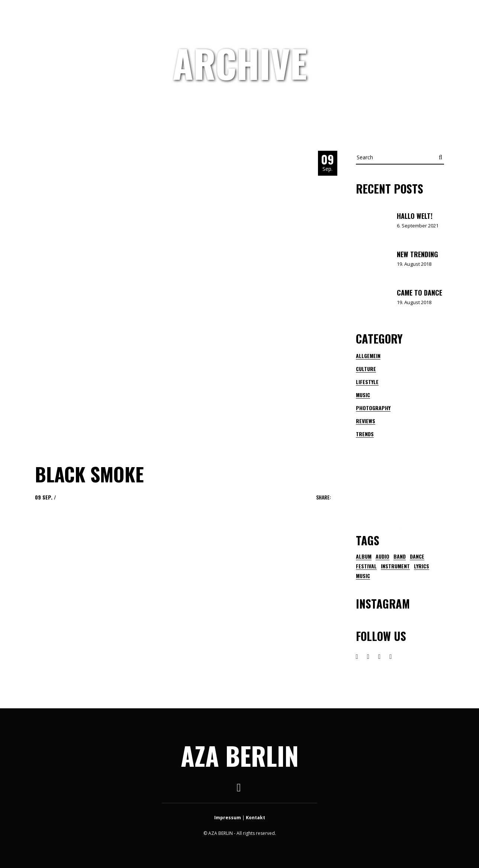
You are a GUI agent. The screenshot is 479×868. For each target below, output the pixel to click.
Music (363, 395)
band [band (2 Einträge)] (400, 556)
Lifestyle (367, 382)
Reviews (366, 421)
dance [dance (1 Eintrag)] (417, 556)
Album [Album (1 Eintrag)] (364, 556)
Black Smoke (89, 474)
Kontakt (255, 818)
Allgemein (368, 356)
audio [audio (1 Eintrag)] (382, 556)
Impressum (228, 818)
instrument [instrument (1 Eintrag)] (395, 566)
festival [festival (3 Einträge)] (366, 566)
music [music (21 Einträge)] (363, 576)
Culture (366, 369)
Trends (365, 434)
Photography (373, 408)
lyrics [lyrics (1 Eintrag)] (422, 566)
